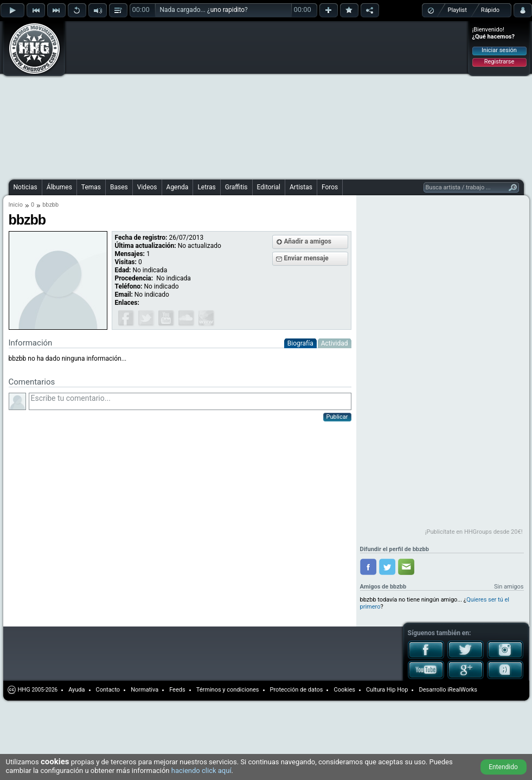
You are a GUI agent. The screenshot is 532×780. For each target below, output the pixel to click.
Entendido (503, 767)
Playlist (457, 10)
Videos (147, 187)
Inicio (16, 205)
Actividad (335, 343)
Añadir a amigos (308, 241)
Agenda (178, 187)
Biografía (300, 343)
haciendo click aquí (201, 771)
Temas (91, 187)
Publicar (337, 417)
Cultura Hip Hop (387, 690)
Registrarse (499, 62)
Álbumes (59, 187)
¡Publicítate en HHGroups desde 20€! (474, 532)
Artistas (301, 187)
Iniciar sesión (499, 50)
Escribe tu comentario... (190, 401)
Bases (119, 187)
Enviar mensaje (306, 258)
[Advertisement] (211, 99)
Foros (330, 187)
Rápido (490, 10)
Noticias (25, 187)
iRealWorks (462, 690)
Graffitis (236, 187)
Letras (206, 187)
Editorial (269, 187)
